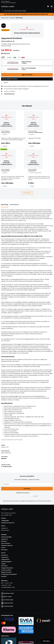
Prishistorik (5, 54)
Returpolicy (4, 550)
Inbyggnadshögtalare (7, 568)
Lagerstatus (5, 539)
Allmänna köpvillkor (7, 537)
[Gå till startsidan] (8, 7)
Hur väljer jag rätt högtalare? (9, 574)
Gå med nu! (27, 489)
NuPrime (4, 459)
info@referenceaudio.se (8, 523)
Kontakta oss (5, 557)
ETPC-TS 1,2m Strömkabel (29, 68)
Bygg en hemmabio (6, 572)
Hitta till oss (4, 555)
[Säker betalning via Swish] (43, 621)
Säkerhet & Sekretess (7, 545)
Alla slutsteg (19, 18)
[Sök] (27, 11)
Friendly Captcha (36, 496)
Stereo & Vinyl (5, 18)
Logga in (3, 564)
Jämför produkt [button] (7, 467)
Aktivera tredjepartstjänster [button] (13, 63)
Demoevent (4, 566)
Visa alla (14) (27, 193)
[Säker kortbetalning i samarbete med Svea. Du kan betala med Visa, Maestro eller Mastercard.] (9, 621)
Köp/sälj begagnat (6, 562)
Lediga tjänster (5, 559)
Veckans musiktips (6, 570)
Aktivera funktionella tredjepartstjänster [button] (27, 33)
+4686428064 (5, 521)
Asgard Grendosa (26, 62)
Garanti (3, 548)
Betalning (4, 541)
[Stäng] (52, 14)
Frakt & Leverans (6, 543)
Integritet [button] (4, 576)
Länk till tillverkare (9, 94)
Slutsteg (12, 18)
